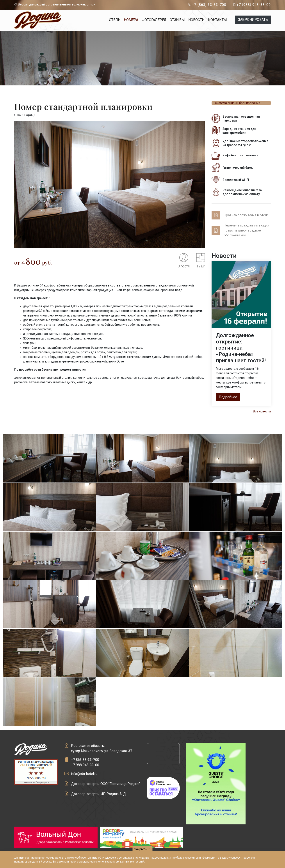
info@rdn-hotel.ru (84, 774)
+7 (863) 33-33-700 (209, 5)
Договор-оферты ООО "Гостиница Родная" (106, 784)
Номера (131, 20)
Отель (115, 20)
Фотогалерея (154, 20)
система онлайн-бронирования (238, 103)
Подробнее (228, 397)
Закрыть (143, 849)
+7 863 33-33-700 (85, 760)
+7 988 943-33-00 (85, 765)
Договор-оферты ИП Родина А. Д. (99, 794)
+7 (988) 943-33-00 (254, 5)
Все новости (262, 411)
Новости (196, 20)
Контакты (217, 20)
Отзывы (177, 20)
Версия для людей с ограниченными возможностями (55, 4)
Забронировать (253, 20)
